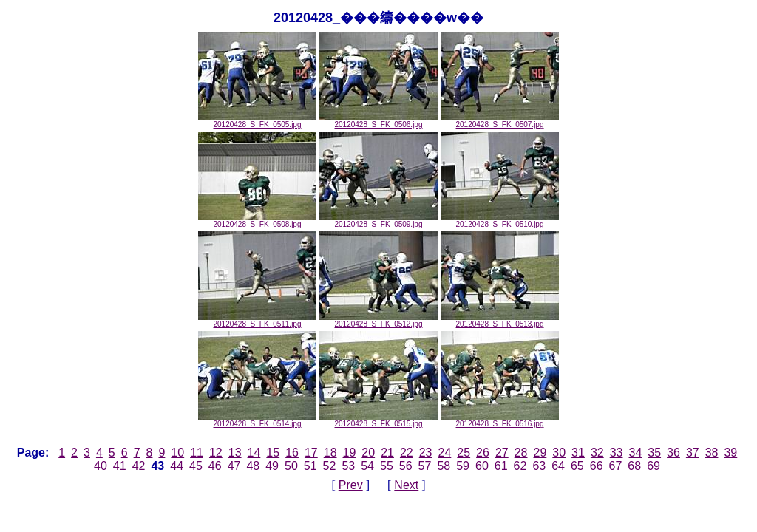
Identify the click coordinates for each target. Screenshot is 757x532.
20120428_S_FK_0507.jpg (500, 121)
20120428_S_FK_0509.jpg (378, 221)
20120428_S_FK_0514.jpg (257, 420)
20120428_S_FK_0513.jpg (500, 321)
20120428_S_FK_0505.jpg (257, 121)
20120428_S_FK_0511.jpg (257, 321)
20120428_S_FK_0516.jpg (500, 420)
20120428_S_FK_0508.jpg (257, 221)
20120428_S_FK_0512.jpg (378, 321)
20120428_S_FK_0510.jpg (500, 221)
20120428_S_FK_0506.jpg (378, 121)
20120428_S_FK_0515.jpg (378, 420)
